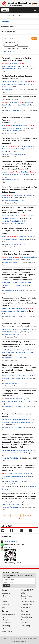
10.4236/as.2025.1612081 (13, 316)
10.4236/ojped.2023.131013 (14, 383)
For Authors (25, 599)
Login (5, 10)
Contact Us (5, 605)
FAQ (3, 629)
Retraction (24, 623)
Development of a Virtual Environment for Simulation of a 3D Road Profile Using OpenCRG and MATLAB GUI (18, 210)
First (5, 515)
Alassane (7, 146)
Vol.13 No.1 (27, 175)
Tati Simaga (27, 376)
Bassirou (10, 257)
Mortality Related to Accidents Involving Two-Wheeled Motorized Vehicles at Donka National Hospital (19, 190)
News (3, 608)
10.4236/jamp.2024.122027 (14, 90)
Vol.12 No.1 (10, 198)
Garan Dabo (25, 172)
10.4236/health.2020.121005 (14, 200)
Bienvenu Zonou (25, 283)
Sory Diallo (26, 195)
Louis (6, 126)
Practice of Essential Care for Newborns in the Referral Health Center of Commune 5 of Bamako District (19, 468)
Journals (12, 16)
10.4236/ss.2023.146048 (13, 507)
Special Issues (26, 608)
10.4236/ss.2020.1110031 (13, 131)
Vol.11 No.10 (17, 128)
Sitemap (4, 602)
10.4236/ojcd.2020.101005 (14, 358)
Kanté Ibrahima (29, 350)
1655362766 (8, 547)
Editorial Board (27, 48)
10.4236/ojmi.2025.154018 (14, 407)
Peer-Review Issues (28, 602)
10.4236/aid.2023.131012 (13, 180)
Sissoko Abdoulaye (17, 350)
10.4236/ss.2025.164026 (13, 262)
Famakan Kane (18, 419)
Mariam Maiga (6, 376)
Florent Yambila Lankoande (10, 283)
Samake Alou (22, 473)
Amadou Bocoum (29, 419)
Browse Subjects (9, 27)
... (22, 515)
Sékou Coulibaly (23, 82)
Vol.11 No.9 (23, 453)
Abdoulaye (18, 64)
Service (5, 611)
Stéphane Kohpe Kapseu (27, 236)
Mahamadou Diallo (26, 257)
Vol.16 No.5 (17, 66)
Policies (25, 611)
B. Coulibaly (20, 146)
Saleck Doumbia (23, 450)
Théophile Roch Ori (8, 216)
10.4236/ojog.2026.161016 (14, 427)
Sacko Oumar (6, 502)
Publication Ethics (27, 617)
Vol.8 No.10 (17, 332)
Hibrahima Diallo (17, 376)
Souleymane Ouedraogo (9, 329)
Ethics (23, 593)
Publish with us (9, 32)
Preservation (25, 620)
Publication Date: (10, 43)
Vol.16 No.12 (20, 285)
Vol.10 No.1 (29, 352)
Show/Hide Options (8, 51)
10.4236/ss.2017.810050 (13, 334)
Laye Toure (14, 126)
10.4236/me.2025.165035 (13, 69)
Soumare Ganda (28, 502)
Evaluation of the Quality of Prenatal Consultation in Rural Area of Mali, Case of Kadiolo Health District (18, 344)
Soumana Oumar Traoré (9, 450)
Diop (6, 64)
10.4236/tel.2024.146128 (13, 110)
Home (5, 16)
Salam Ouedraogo (24, 329)
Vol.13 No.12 (14, 218)
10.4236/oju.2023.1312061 (14, 244)
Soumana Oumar (9, 473)
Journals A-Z (6, 593)
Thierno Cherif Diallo (12, 195)
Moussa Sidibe (23, 126)
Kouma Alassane (19, 399)
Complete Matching (11, 48)
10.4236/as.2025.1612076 (13, 291)
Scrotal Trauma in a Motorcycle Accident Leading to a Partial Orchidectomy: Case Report (18, 231)
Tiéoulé (10, 236)
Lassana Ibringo (7, 419)
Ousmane (7, 399)
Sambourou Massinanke (9, 82)
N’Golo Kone (22, 216)
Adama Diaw (29, 102)
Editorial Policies (26, 596)
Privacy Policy (26, 626)
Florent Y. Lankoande (8, 308)
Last (30, 515)
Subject (4, 596)
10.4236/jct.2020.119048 (13, 458)
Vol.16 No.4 (17, 260)
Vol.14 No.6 (25, 105)
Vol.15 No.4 (27, 401)
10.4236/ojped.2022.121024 (14, 481)
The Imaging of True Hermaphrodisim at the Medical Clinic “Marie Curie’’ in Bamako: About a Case (19, 393)
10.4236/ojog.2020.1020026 (14, 154)
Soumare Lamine (17, 502)
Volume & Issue (7, 632)
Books (4, 599)
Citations (21, 224)
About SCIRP (27, 590)
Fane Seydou (6, 350)
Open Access (25, 614)
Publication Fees (27, 605)
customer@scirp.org (11, 542)
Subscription (6, 620)
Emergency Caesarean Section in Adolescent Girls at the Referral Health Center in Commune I (19, 141)
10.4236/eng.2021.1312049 (14, 221)
